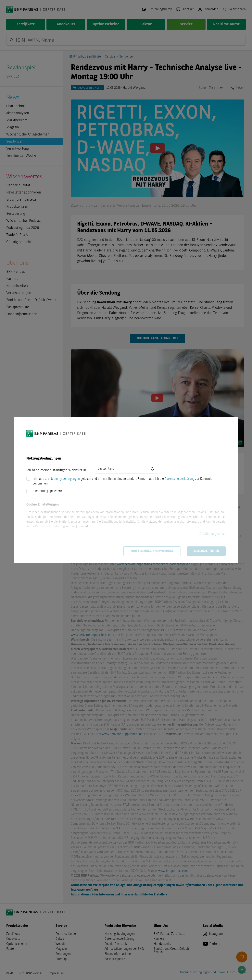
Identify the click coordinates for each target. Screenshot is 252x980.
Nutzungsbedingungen (65, 479)
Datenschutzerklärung (179, 479)
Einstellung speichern (47, 491)
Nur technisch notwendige (152, 551)
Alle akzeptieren (206, 551)
